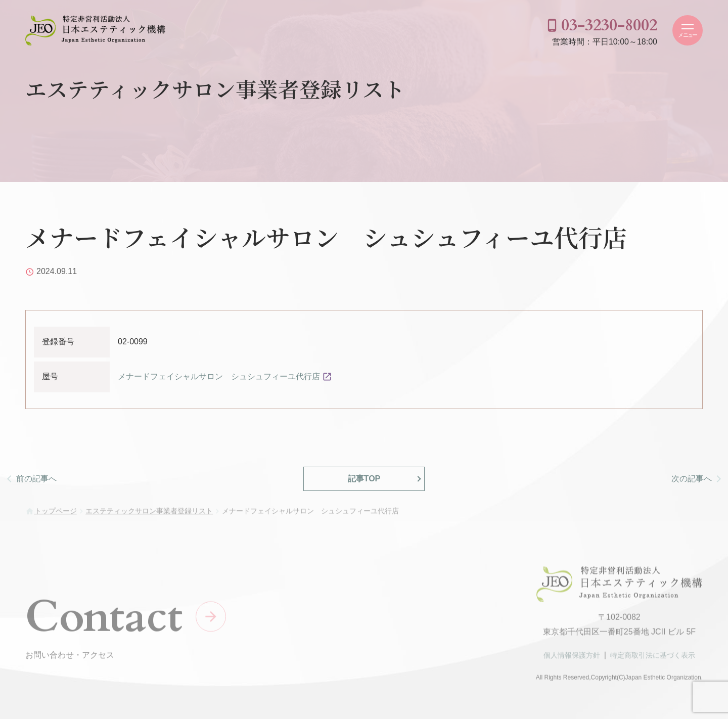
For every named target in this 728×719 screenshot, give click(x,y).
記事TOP (364, 479)
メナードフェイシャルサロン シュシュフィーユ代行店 (219, 376)
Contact (104, 620)
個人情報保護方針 (572, 658)
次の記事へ (692, 479)
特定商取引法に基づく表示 (653, 658)
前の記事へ (36, 479)
